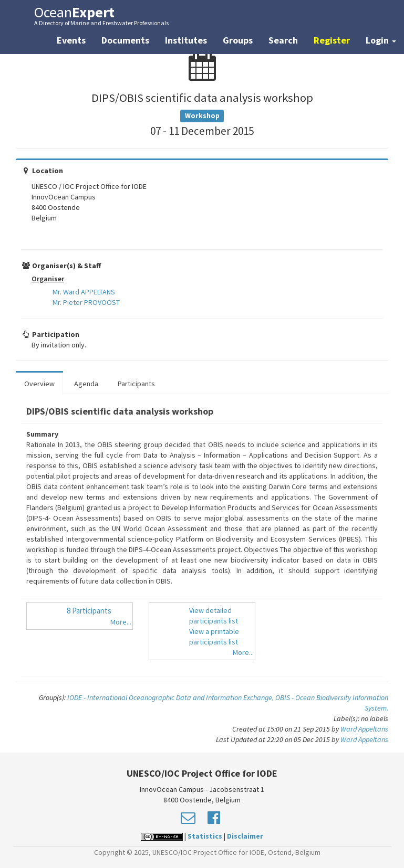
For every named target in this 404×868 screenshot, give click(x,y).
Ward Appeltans (364, 729)
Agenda (86, 384)
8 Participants (89, 611)
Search (283, 40)
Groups (238, 40)
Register (332, 40)
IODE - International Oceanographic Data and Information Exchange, (171, 697)
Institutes (186, 40)
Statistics (205, 836)
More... (121, 622)
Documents (125, 40)
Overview (39, 384)
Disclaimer (245, 836)
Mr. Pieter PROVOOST (86, 302)
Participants (136, 384)
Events (71, 40)
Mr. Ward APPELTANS (84, 292)
